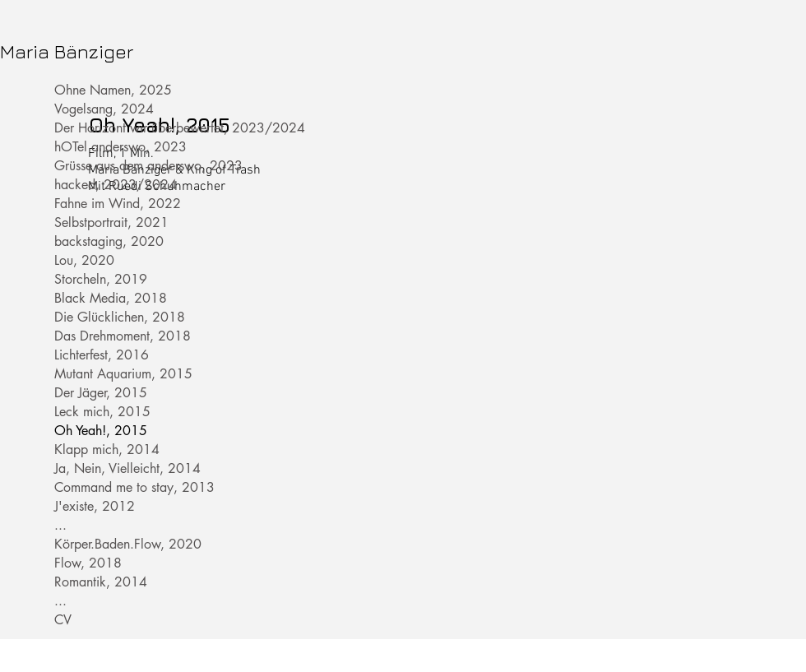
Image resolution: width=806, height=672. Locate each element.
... (60, 525)
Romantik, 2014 (101, 582)
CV (63, 620)
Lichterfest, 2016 (102, 355)
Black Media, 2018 (110, 298)
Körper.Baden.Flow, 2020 (110, 544)
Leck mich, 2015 (102, 412)
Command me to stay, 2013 (110, 487)
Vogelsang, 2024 (104, 109)
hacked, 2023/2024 (110, 185)
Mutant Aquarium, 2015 (110, 374)
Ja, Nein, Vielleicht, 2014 (110, 468)
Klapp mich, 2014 (107, 450)
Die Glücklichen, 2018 (110, 317)
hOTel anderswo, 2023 (110, 147)
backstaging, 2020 (109, 241)
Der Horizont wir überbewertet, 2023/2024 (110, 128)
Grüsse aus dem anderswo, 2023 (110, 166)
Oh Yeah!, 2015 (101, 431)
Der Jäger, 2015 (101, 393)
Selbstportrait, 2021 (110, 222)
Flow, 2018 (88, 563)
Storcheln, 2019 (101, 279)
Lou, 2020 (84, 260)
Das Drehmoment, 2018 (110, 336)
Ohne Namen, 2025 (110, 90)
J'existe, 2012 (95, 506)
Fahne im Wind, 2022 (110, 204)
